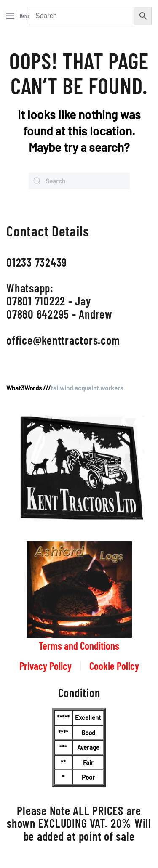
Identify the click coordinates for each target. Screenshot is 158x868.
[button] (17, 16)
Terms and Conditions (79, 645)
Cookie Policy (114, 666)
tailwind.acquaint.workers (87, 388)
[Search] (79, 181)
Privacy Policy (46, 666)
